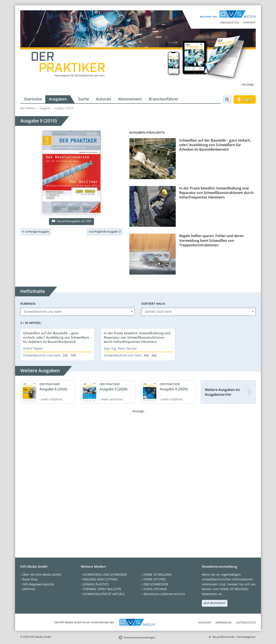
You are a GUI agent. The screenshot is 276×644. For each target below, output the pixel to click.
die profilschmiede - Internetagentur (234, 637)
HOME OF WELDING (158, 574)
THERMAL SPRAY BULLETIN (102, 589)
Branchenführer (164, 99)
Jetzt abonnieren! (215, 603)
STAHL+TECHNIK (155, 589)
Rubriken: (28, 304)
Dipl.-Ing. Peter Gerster (120, 348)
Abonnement (130, 99)
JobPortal (29, 589)
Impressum (223, 622)
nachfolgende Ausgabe (105, 231)
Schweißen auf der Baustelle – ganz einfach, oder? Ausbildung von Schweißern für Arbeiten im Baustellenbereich (215, 145)
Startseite (33, 99)
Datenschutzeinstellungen (140, 637)
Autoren (103, 99)
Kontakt (249, 22)
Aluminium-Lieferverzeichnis (164, 594)
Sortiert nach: (153, 304)
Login (245, 99)
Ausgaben (58, 99)
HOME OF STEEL (155, 579)
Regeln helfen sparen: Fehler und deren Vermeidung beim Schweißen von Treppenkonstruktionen (211, 240)
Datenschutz (246, 622)
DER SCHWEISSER (156, 584)
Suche (84, 99)
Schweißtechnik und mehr (42, 355)
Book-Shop (30, 579)
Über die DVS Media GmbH (42, 574)
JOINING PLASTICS (96, 584)
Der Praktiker (28, 108)
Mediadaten (230, 22)
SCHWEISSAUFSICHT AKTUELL (104, 594)
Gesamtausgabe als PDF (71, 221)
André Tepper (33, 348)
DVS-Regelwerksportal (38, 584)
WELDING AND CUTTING (100, 579)
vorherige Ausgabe (36, 231)
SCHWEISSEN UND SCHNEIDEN (105, 574)
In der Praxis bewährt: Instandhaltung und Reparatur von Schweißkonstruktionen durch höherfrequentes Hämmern (216, 193)
